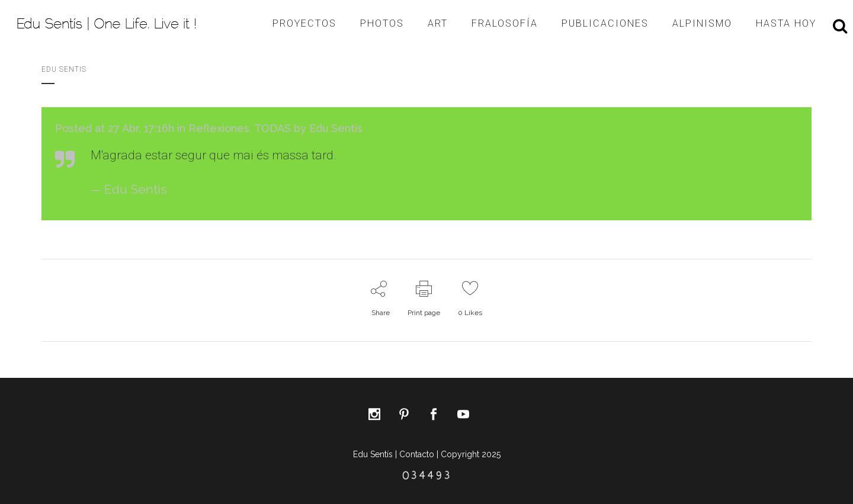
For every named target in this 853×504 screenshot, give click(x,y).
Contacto (417, 454)
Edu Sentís (336, 128)
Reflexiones (219, 128)
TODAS (272, 128)
